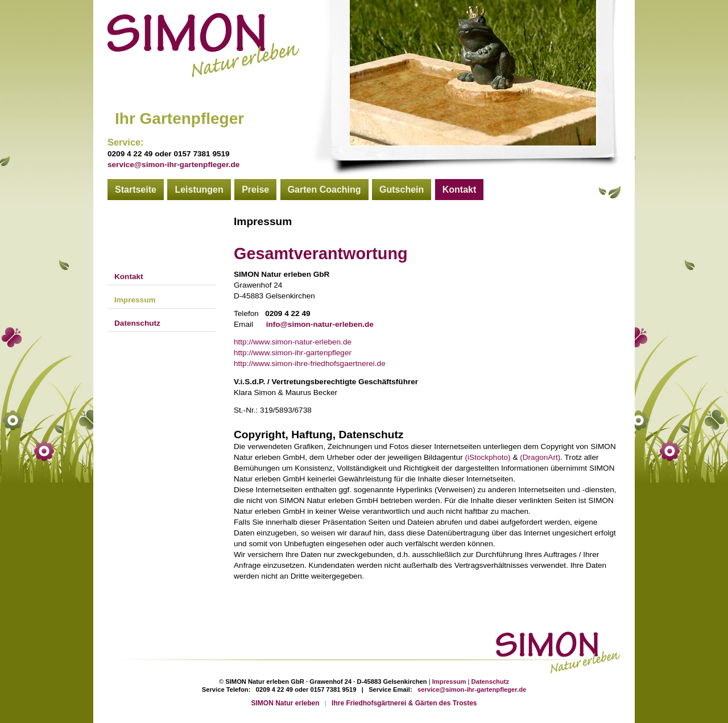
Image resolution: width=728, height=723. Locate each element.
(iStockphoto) (488, 457)
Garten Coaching (324, 190)
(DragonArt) (540, 457)
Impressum (135, 300)
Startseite (136, 190)
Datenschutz (137, 323)
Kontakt (460, 190)
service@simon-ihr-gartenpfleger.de (173, 165)
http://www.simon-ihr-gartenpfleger (293, 353)
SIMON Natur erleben (286, 703)
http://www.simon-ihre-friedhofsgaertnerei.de (310, 363)
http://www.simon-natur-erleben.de (293, 342)
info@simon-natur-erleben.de (320, 324)
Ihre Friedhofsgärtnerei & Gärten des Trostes (404, 703)
